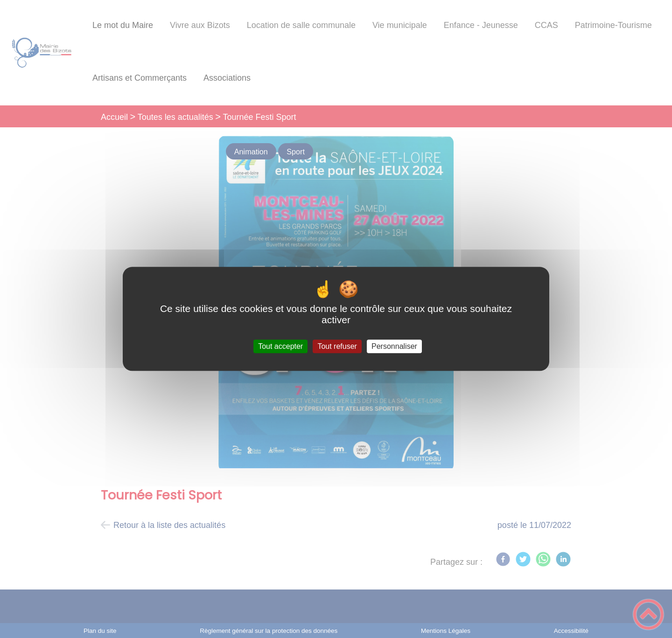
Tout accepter (280, 346)
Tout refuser (337, 346)
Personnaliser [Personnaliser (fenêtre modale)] (394, 346)
